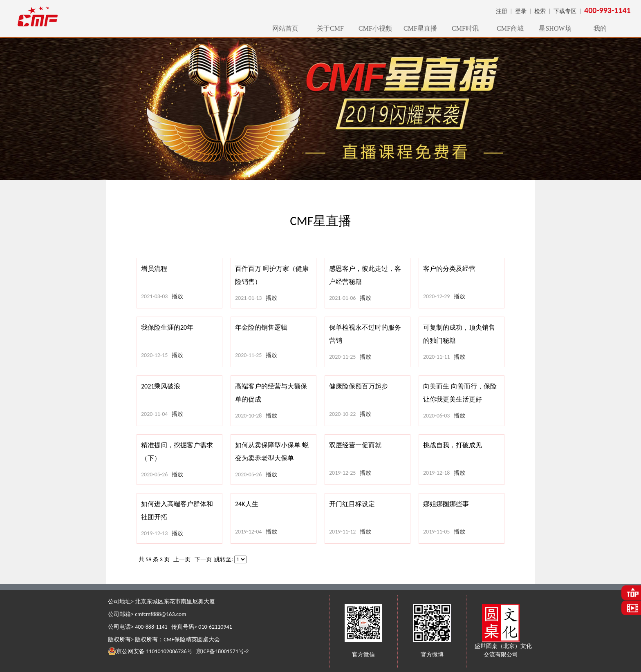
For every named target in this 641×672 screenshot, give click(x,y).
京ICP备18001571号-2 (222, 651)
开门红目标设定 (352, 504)
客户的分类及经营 (449, 269)
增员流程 (154, 269)
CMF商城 (510, 28)
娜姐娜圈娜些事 (446, 504)
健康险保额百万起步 (359, 386)
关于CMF (330, 28)
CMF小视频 (375, 28)
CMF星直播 (420, 28)
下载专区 (565, 11)
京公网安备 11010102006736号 (150, 651)
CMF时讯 (465, 28)
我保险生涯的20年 (167, 327)
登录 (521, 11)
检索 (540, 11)
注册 (502, 11)
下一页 (203, 559)
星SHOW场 (555, 28)
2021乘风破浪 (161, 386)
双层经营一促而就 (355, 445)
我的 (600, 28)
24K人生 (247, 504)
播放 (177, 296)
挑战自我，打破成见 (453, 445)
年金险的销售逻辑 (261, 327)
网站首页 (285, 28)
